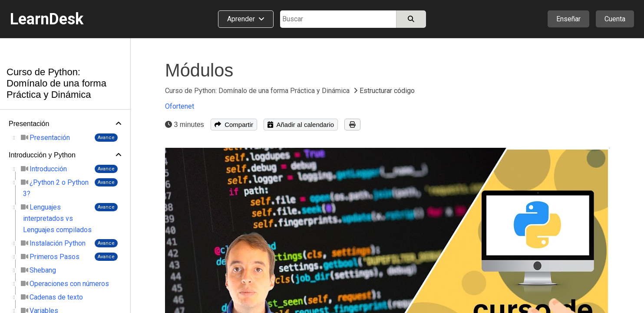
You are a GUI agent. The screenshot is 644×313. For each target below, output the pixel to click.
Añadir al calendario (301, 125)
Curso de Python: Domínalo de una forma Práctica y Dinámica (56, 83)
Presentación (29, 124)
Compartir (234, 125)
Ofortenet (180, 106)
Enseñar (568, 19)
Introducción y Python (42, 155)
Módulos (199, 70)
